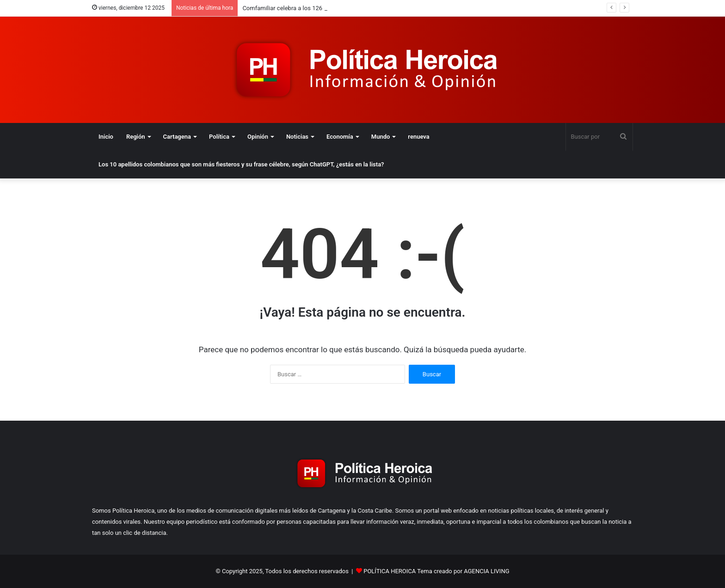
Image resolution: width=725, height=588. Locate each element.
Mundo (381, 137)
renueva (418, 137)
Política (219, 137)
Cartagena (177, 137)
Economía (340, 137)
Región (136, 137)
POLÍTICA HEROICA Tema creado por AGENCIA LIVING (436, 571)
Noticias (297, 137)
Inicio (106, 137)
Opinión (258, 137)
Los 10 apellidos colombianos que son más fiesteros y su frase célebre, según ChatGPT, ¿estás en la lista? (241, 164)
